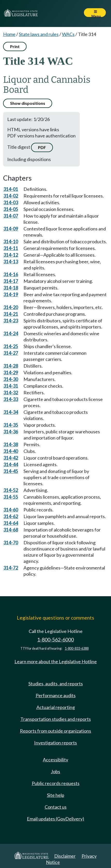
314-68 (11, 530)
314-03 (11, 202)
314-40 (11, 451)
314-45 (11, 471)
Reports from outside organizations (55, 731)
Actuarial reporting (56, 707)
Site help (56, 795)
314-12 (11, 255)
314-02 (11, 196)
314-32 (11, 393)
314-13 (11, 262)
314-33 (11, 399)
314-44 (11, 464)
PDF (42, 147)
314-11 (11, 248)
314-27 (11, 353)
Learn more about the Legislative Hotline (56, 661)
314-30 (11, 379)
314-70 (11, 543)
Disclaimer (65, 856)
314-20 (11, 307)
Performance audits (56, 695)
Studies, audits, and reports (56, 684)
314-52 (11, 490)
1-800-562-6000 (55, 640)
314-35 (11, 425)
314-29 (11, 372)
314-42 (11, 458)
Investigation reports (55, 743)
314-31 (11, 386)
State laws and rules (39, 34)
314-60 (11, 510)
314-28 (11, 366)
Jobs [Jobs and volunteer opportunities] (55, 771)
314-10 (11, 241)
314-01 (11, 189)
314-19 (11, 294)
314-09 (11, 229)
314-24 (11, 333)
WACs (68, 34)
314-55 (11, 497)
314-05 (11, 209)
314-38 (11, 444)
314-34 (11, 412)
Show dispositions (28, 103)
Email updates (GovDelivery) (55, 819)
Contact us (56, 807)
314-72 (11, 568)
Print (15, 46)
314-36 (11, 432)
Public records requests (56, 783)
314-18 (11, 288)
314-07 (11, 216)
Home (9, 34)
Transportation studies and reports (56, 719)
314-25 (11, 346)
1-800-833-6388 (77, 648)
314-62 (11, 516)
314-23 (11, 321)
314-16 (11, 274)
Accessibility (55, 760)
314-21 (11, 314)
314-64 (11, 523)
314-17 (11, 281)
